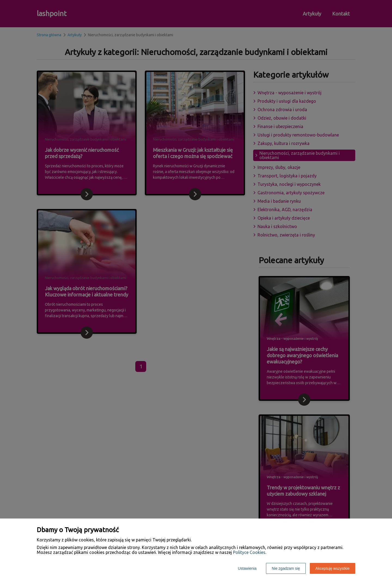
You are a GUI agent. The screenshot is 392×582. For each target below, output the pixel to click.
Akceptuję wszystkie (333, 568)
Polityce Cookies (249, 552)
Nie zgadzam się (286, 568)
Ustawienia (247, 568)
